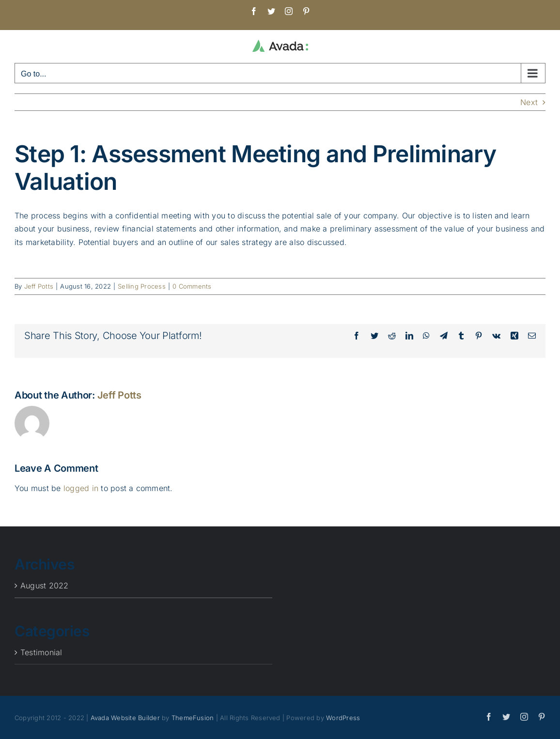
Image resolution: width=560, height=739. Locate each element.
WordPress (343, 718)
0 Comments (192, 286)
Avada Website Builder (125, 718)
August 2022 (45, 585)
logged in (81, 488)
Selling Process (142, 286)
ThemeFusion (193, 718)
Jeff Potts (39, 286)
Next (529, 102)
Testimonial (41, 652)
